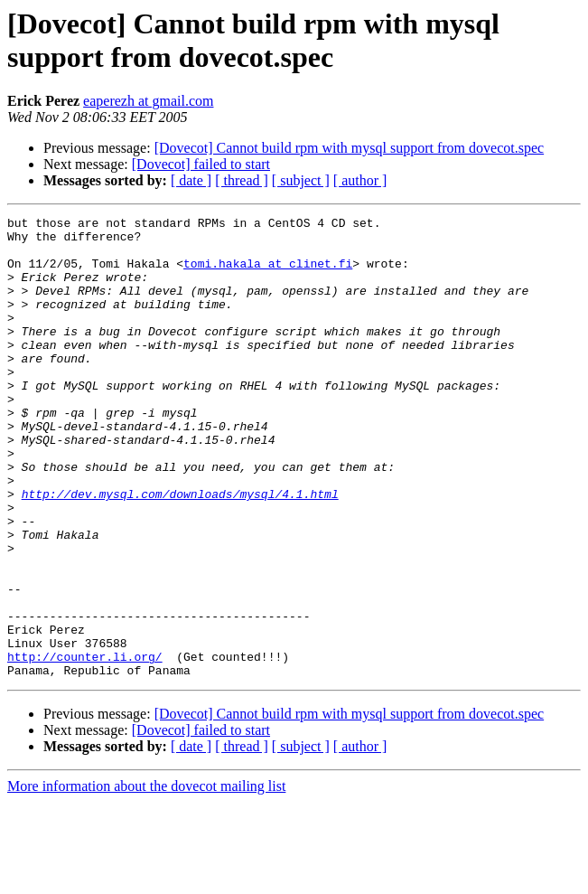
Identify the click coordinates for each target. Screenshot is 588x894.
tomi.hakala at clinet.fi (268, 274)
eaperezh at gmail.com (148, 101)
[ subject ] (301, 180)
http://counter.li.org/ (85, 746)
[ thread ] (242, 180)
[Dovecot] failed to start (201, 164)
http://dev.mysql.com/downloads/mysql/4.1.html (180, 551)
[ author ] (360, 180)
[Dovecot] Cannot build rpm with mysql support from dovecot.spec (349, 148)
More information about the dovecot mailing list (146, 878)
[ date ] (191, 180)
